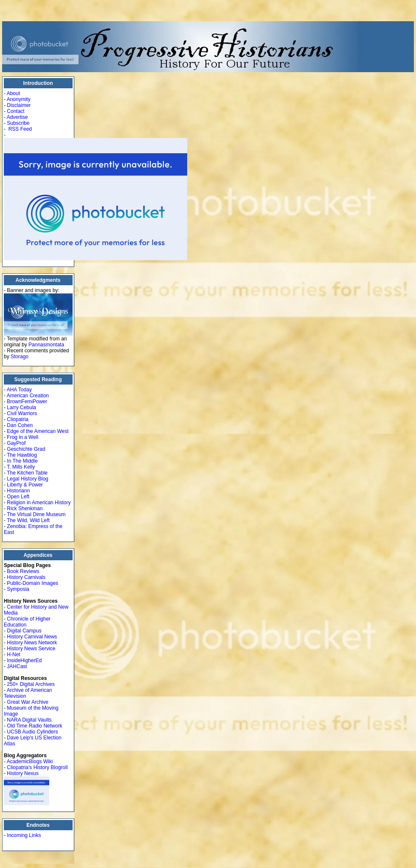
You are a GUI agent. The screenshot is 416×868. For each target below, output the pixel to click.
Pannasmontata (46, 345)
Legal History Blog (27, 479)
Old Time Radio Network (34, 726)
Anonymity (19, 99)
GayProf (16, 443)
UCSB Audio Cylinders (32, 732)
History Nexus (23, 773)
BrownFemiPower (27, 402)
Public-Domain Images (32, 583)
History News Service (31, 649)
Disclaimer (19, 105)
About (13, 93)
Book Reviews (23, 571)
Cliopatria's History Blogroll (37, 767)
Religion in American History (39, 503)
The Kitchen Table (27, 473)
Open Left (18, 497)
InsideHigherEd (24, 660)
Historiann (18, 491)
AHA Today (19, 390)
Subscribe (18, 123)
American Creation (28, 396)
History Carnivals (26, 577)
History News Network (32, 643)
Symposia (18, 589)
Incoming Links (24, 835)
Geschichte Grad (26, 449)
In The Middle (22, 461)
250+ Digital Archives (31, 684)
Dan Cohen (20, 425)
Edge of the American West (38, 431)
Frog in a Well (22, 437)
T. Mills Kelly (21, 467)
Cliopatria (18, 419)
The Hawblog (22, 455)
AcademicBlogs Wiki (30, 761)
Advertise (17, 117)
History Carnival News (32, 637)
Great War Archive (28, 702)
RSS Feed (20, 129)
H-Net (13, 655)
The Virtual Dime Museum (36, 514)
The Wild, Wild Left (28, 520)
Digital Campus (24, 631)
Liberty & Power (25, 485)
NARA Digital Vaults (29, 720)
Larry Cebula (21, 407)
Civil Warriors (22, 413)
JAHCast (17, 666)
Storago (20, 357)
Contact (15, 111)
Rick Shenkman (25, 508)
